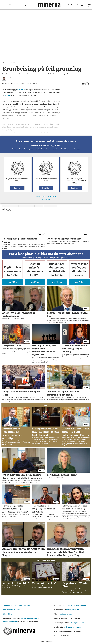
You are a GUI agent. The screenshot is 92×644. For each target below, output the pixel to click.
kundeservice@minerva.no (76, 605)
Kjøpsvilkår (8, 614)
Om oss (5, 5)
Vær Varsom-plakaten (29, 618)
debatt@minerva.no (74, 610)
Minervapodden (25, 5)
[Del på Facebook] (83, 83)
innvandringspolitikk (27, 206)
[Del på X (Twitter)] (86, 83)
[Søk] (89, 5)
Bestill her (17, 188)
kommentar (53, 206)
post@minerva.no (65, 614)
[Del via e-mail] (88, 83)
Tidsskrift (13, 5)
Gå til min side (46, 199)
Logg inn (83, 5)
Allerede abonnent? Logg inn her (46, 145)
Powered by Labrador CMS (46, 641)
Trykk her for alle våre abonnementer (17, 605)
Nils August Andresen (77, 623)
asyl (46, 206)
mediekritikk (7, 206)
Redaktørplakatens (11, 621)
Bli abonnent (73, 5)
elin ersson (39, 206)
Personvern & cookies (11, 610)
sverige (15, 206)
